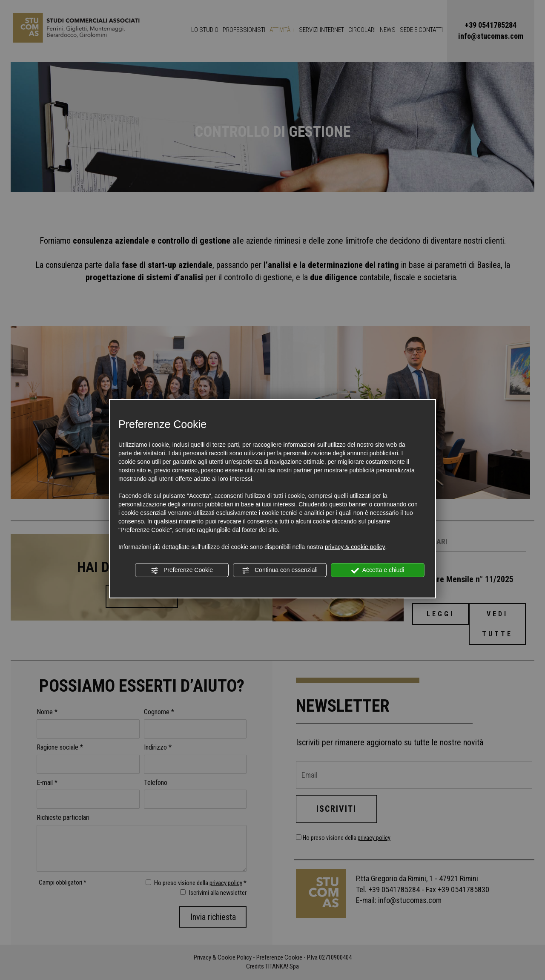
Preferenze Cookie (182, 570)
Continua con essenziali (280, 570)
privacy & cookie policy (355, 547)
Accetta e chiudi (378, 570)
